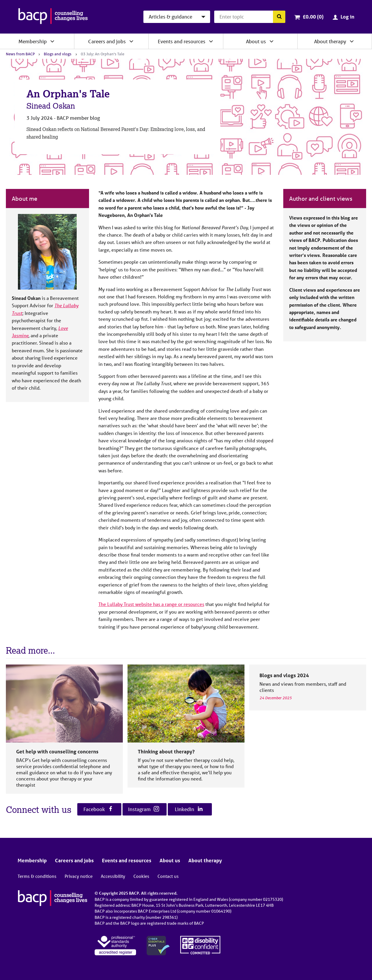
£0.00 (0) (313, 17)
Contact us (168, 876)
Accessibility (113, 876)
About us (256, 41)
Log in (347, 17)
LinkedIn (189, 809)
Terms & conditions (37, 876)
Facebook (98, 809)
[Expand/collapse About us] (272, 41)
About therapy (330, 41)
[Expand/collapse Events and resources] (211, 41)
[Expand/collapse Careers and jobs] (131, 41)
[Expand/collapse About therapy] (352, 41)
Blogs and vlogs (58, 54)
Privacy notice (79, 876)
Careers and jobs (107, 41)
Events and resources (182, 41)
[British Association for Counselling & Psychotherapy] (53, 17)
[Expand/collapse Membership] (52, 41)
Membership (33, 41)
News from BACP (20, 54)
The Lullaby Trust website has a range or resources (151, 604)
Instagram (144, 809)
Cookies (141, 876)
